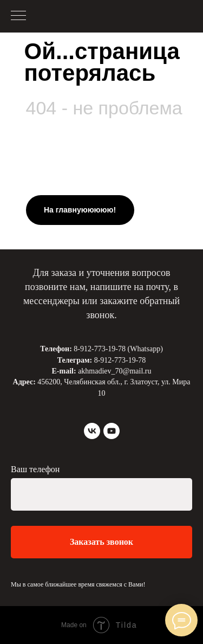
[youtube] (112, 431)
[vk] (92, 431)
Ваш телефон (35, 469)
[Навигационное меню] (18, 16)
